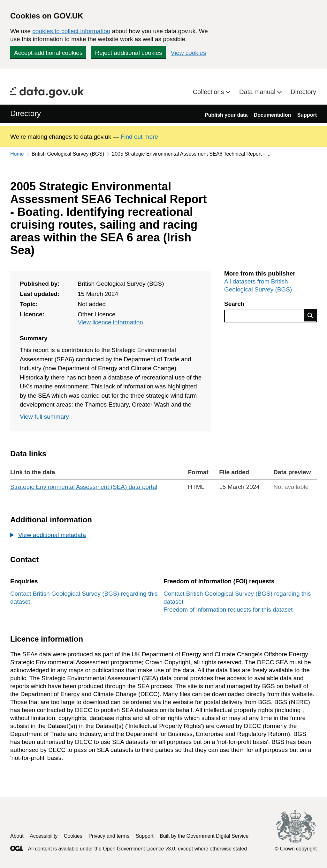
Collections (209, 92)
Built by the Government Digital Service (204, 836)
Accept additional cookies (48, 53)
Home (17, 154)
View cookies (189, 53)
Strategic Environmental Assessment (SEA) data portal (84, 487)
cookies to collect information (71, 31)
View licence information (110, 322)
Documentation (272, 115)
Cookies (73, 836)
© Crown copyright (296, 849)
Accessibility (44, 836)
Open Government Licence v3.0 (139, 849)
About (17, 836)
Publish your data (226, 115)
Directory (303, 92)
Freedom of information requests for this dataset (228, 610)
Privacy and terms (109, 836)
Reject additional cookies (128, 53)
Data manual (258, 92)
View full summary (44, 417)
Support (307, 115)
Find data (310, 315)
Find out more (139, 137)
